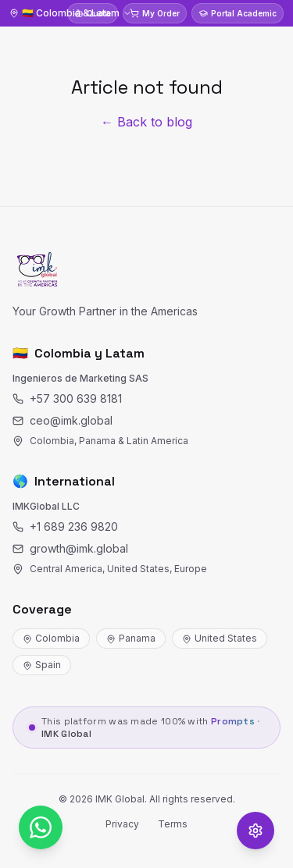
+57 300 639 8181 (67, 398)
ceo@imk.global (63, 420)
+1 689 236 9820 (65, 526)
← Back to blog (146, 122)
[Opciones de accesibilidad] (255, 831)
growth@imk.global (70, 548)
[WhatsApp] (41, 827)
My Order (155, 13)
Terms (173, 824)
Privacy (122, 824)
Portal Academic (238, 13)
